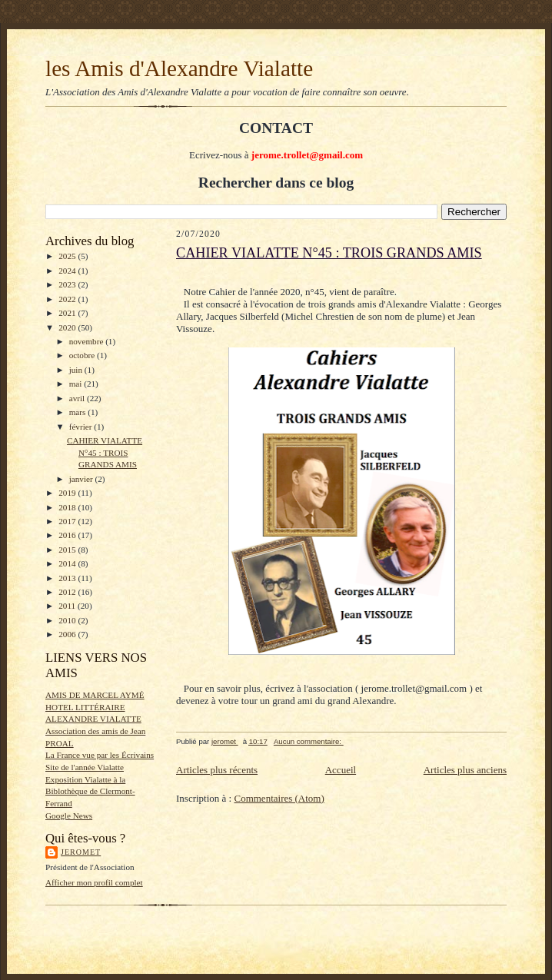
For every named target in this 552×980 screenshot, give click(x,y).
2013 (68, 578)
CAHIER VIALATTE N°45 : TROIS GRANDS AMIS (105, 452)
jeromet (81, 852)
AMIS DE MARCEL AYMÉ (95, 695)
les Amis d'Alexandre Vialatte (179, 68)
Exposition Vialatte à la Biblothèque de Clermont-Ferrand (90, 791)
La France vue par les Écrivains (100, 755)
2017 (68, 521)
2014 (68, 563)
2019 (68, 493)
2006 (68, 634)
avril (78, 398)
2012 (68, 592)
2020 (68, 327)
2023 (68, 284)
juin (77, 370)
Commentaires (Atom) (279, 798)
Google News (69, 816)
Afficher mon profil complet (94, 882)
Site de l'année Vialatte (85, 767)
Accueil (341, 770)
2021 (68, 313)
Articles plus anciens (465, 770)
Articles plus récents (217, 770)
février (82, 427)
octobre (83, 355)
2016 (68, 535)
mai (77, 384)
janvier (82, 479)
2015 (68, 550)
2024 (68, 271)
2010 (68, 620)
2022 (68, 299)
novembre (87, 341)
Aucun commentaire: (309, 741)
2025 (68, 256)
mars (79, 412)
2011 (68, 606)
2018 (68, 507)
